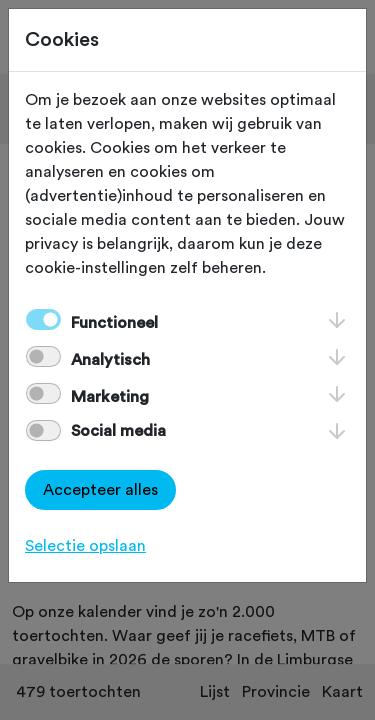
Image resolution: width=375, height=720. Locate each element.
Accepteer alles (100, 490)
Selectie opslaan (85, 546)
